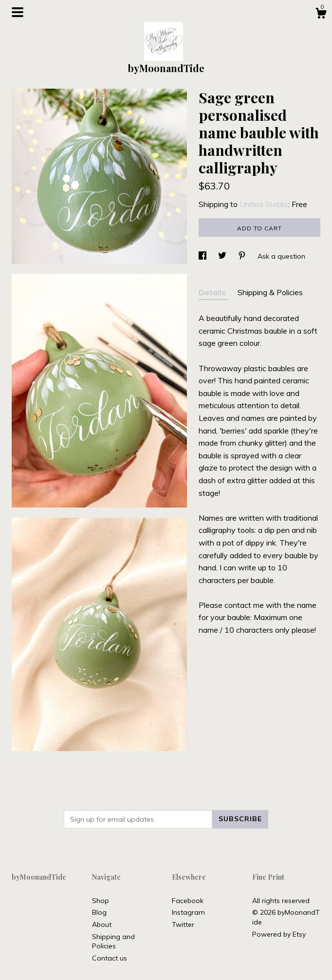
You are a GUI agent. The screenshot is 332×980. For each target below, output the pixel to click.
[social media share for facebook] (203, 256)
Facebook (188, 901)
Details (213, 292)
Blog (99, 912)
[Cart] (321, 15)
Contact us (110, 958)
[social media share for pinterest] (243, 256)
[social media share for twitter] (223, 256)
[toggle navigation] (18, 12)
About (102, 924)
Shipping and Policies (113, 942)
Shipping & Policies (270, 292)
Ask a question (281, 256)
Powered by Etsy (279, 934)
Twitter (183, 924)
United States (264, 204)
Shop (101, 901)
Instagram (188, 912)
